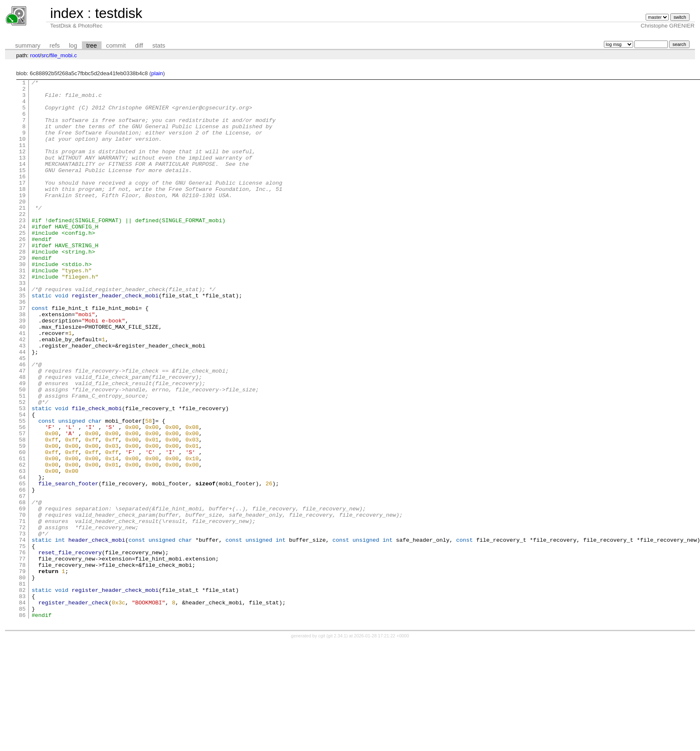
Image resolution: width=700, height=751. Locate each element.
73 (22, 625)
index (67, 13)
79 (22, 670)
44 (22, 407)
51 (22, 459)
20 (22, 226)
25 (22, 264)
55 (22, 490)
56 (22, 497)
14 (22, 181)
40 (22, 377)
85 (22, 715)
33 (22, 324)
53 (22, 474)
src (45, 55)
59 (22, 520)
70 (22, 602)
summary (28, 46)
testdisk (118, 13)
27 (22, 279)
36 (22, 347)
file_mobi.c (64, 55)
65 (22, 565)
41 (22, 384)
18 (22, 211)
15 (22, 189)
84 (22, 708)
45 (22, 414)
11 (22, 159)
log (73, 46)
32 (22, 317)
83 (22, 700)
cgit (323, 743)
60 (22, 527)
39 (22, 369)
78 (22, 662)
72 (22, 617)
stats (159, 46)
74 (22, 632)
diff (139, 46)
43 (22, 399)
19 (22, 219)
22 (22, 241)
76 (22, 647)
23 (22, 249)
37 (22, 354)
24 (22, 256)
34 (22, 332)
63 (22, 550)
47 (22, 429)
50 (22, 452)
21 (22, 234)
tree (92, 46)
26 (22, 271)
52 (22, 467)
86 (22, 723)
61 (22, 535)
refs (55, 46)
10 (22, 151)
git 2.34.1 (337, 743)
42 (22, 392)
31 (22, 309)
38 (22, 362)
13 (22, 174)
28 (22, 287)
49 (22, 444)
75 (22, 640)
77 (22, 655)
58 (22, 512)
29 (22, 294)
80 (22, 677)
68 (22, 587)
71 (22, 610)
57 (22, 505)
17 (22, 204)
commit (116, 46)
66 (22, 572)
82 (22, 693)
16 (22, 196)
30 (22, 302)
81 (22, 685)
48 (22, 437)
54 (22, 482)
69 (22, 595)
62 (22, 542)
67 (22, 580)
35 (22, 339)
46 (22, 422)
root (35, 55)
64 (22, 557)
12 (22, 166)
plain (157, 73)
